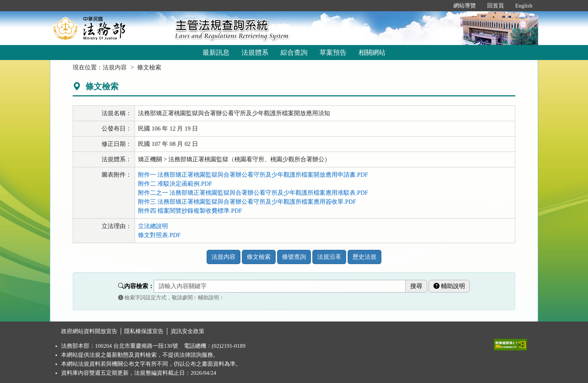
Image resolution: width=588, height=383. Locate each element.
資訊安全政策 (187, 331)
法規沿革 (329, 257)
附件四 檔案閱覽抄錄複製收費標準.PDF (190, 211)
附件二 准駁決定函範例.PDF (175, 184)
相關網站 (372, 53)
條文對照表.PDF (159, 235)
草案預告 (333, 53)
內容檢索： (136, 286)
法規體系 (255, 53)
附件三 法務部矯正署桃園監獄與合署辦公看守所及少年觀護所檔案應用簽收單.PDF (247, 202)
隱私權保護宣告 (144, 331)
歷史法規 (364, 257)
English (524, 6)
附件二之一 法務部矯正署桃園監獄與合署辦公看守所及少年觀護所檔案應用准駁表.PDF (253, 193)
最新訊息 (216, 53)
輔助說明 (449, 286)
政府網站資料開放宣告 (89, 331)
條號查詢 (294, 257)
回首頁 (496, 6)
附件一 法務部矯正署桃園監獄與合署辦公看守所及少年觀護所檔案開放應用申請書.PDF (253, 175)
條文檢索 (259, 257)
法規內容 (115, 67)
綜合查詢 (294, 53)
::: (440, 6)
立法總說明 (153, 226)
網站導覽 (465, 6)
